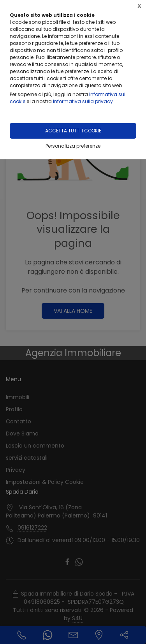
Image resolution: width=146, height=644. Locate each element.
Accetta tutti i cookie (73, 131)
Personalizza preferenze (73, 146)
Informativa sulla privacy (83, 101)
